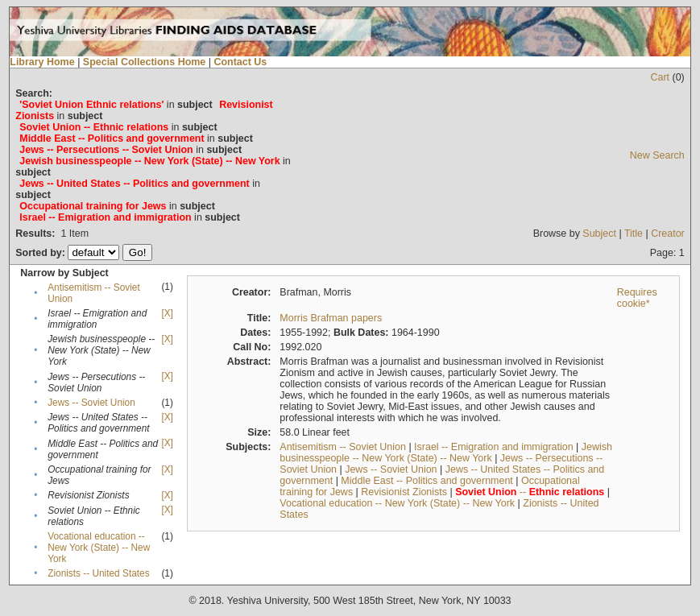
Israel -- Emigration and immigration (494, 447)
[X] (167, 313)
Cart (660, 77)
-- (530, 492)
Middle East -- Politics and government (427, 481)
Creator (668, 234)
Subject (599, 234)
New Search (657, 155)
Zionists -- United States (98, 573)
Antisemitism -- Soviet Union (343, 447)
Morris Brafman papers (331, 318)
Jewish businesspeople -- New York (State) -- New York (446, 453)
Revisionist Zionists (404, 492)
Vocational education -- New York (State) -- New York (99, 548)
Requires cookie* (637, 298)
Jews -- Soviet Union (91, 403)
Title (634, 234)
